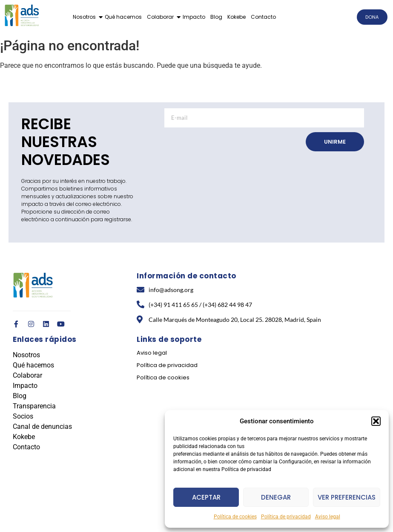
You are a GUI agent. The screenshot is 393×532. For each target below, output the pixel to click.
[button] (376, 421)
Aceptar (206, 497)
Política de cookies (235, 517)
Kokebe (237, 17)
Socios (23, 416)
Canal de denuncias (42, 426)
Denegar (276, 497)
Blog (216, 17)
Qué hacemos (123, 17)
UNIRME (335, 142)
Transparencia (34, 406)
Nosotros (84, 17)
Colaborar (160, 17)
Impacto (194, 17)
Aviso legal (328, 517)
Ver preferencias (347, 497)
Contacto (263, 17)
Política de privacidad (286, 517)
